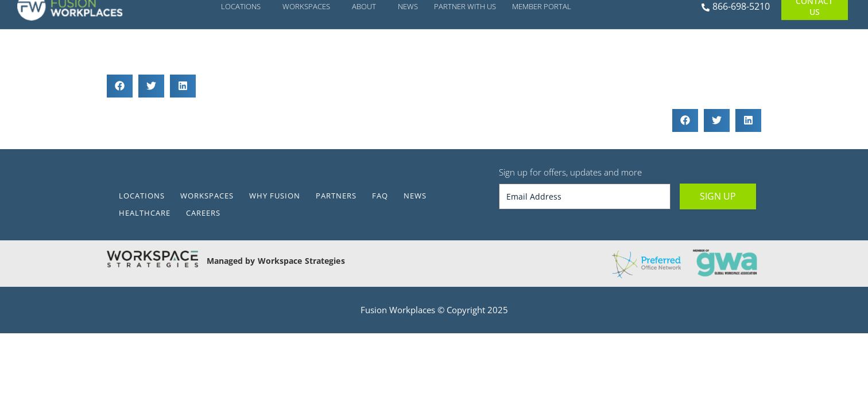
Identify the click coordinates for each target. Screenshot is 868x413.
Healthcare (145, 213)
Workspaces (309, 48)
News (408, 48)
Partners (336, 196)
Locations (244, 48)
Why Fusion (275, 196)
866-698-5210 (736, 48)
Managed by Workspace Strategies (276, 261)
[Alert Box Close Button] (745, 13)
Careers (203, 213)
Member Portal (545, 48)
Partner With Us (465, 48)
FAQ (380, 196)
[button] (120, 86)
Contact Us (814, 48)
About (367, 48)
